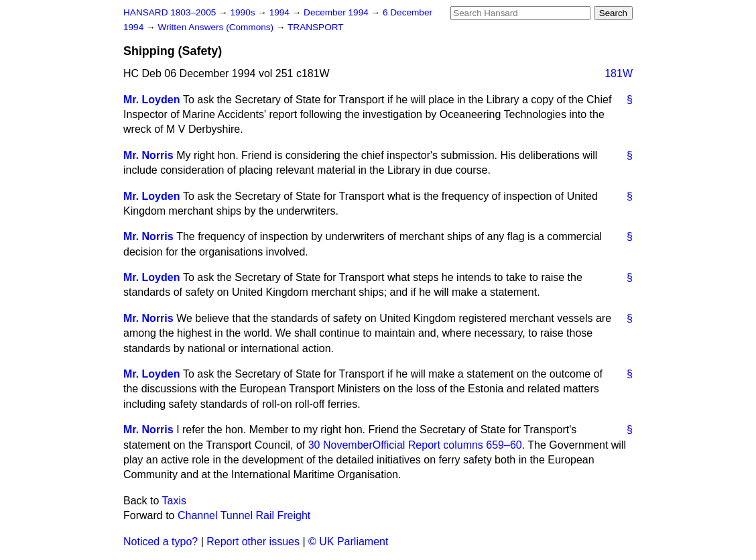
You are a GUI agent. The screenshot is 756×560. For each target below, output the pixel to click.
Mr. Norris (148, 155)
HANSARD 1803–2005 (170, 12)
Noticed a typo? (161, 542)
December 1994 (337, 12)
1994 (281, 12)
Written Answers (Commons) (217, 27)
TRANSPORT (316, 27)
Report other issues (253, 542)
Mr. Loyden (151, 100)
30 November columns (415, 445)
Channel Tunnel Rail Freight (244, 515)
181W (619, 73)
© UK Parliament (348, 542)
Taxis (174, 501)
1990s (244, 12)
